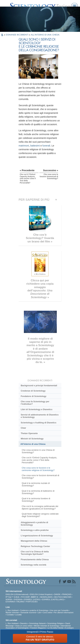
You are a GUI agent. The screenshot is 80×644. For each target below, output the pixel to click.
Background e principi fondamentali (39, 385)
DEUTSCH (59, 597)
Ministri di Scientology (32, 439)
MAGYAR (67, 597)
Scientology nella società (33, 565)
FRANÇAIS (67, 594)
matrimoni (24, 146)
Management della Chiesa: (34, 541)
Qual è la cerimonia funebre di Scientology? (36, 500)
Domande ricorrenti (28, 613)
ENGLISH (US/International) (17, 594)
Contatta (10, 615)
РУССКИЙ (25, 597)
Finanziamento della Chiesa (35, 559)
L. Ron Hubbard (12, 610)
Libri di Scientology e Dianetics (37, 409)
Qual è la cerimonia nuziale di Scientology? (36, 484)
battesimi (35, 146)
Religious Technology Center (35, 546)
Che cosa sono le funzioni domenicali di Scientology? (40, 477)
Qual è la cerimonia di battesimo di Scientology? (38, 492)
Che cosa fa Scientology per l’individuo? (35, 403)
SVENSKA (18, 599)
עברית (9, 597)
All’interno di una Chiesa (33, 444)
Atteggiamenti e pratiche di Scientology (34, 524)
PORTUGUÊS (32, 602)
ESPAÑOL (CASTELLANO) (53, 599)
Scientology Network (37, 623)
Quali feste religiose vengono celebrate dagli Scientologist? (40, 515)
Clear (23, 428)
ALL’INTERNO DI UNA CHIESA (45, 35)
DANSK (57, 594)
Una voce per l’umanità (59, 610)
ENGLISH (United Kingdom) (41, 594)
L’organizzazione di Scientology (37, 536)
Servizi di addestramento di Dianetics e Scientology (40, 416)
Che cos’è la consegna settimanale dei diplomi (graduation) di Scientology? (40, 507)
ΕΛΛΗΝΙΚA (10, 602)
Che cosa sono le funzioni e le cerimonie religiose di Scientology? (38, 469)
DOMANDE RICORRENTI (17, 35)
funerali (46, 146)
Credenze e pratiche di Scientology (34, 610)
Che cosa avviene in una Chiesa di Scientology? (38, 451)
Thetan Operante (29, 433)
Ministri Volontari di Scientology (46, 626)
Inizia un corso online (24, 626)
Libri (39, 613)
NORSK (9, 599)
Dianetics (24, 623)
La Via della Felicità (55, 628)
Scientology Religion (55, 623)
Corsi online (47, 613)
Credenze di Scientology (33, 391)
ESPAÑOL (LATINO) (32, 599)
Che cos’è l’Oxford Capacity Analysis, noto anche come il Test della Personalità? (39, 460)
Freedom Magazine (38, 628)
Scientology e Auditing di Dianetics (39, 423)
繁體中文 (35, 597)
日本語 (17, 597)
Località (18, 615)
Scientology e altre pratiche (35, 530)
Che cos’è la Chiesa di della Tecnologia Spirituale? (35, 553)
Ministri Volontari (12, 613)
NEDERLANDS (46, 597)
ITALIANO (20, 602)
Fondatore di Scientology (33, 396)
